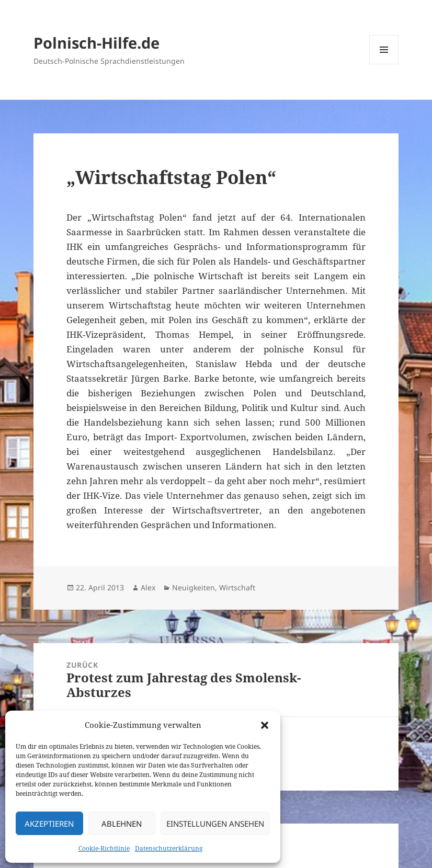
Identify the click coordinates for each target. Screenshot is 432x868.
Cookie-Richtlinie (104, 848)
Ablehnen (122, 824)
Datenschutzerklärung (169, 848)
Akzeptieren (49, 824)
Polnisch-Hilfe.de (96, 43)
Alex (148, 587)
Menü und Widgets (384, 64)
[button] (265, 725)
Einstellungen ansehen (215, 824)
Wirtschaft (237, 587)
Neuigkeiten (194, 587)
